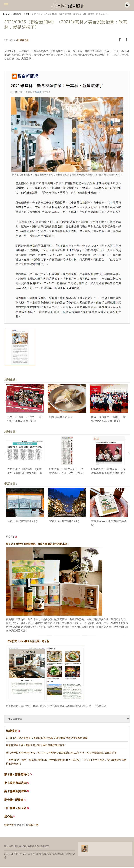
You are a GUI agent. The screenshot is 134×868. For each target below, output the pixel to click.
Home (6, 14)
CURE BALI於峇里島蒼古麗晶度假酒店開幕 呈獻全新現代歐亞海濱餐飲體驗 (47, 739)
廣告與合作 (33, 847)
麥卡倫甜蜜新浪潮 (15, 784)
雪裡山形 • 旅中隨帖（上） (65, 522)
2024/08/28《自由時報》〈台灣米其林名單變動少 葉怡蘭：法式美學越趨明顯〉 (108, 474)
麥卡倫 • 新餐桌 (14, 801)
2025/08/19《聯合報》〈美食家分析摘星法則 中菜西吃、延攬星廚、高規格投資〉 (25, 474)
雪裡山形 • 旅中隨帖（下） (23, 522)
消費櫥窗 (13, 732)
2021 (27, 14)
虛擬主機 (33, 826)
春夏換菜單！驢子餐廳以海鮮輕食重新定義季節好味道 (35, 746)
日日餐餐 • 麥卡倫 (15, 809)
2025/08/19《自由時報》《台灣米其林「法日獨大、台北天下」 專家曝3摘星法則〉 (66, 474)
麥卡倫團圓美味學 (15, 792)
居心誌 (8, 817)
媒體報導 (17, 14)
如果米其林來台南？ (61, 418)
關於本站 (9, 847)
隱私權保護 (21, 847)
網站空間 (9, 826)
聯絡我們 (45, 847)
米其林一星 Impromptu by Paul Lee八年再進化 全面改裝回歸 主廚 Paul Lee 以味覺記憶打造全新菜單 (61, 753)
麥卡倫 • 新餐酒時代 (17, 775)
